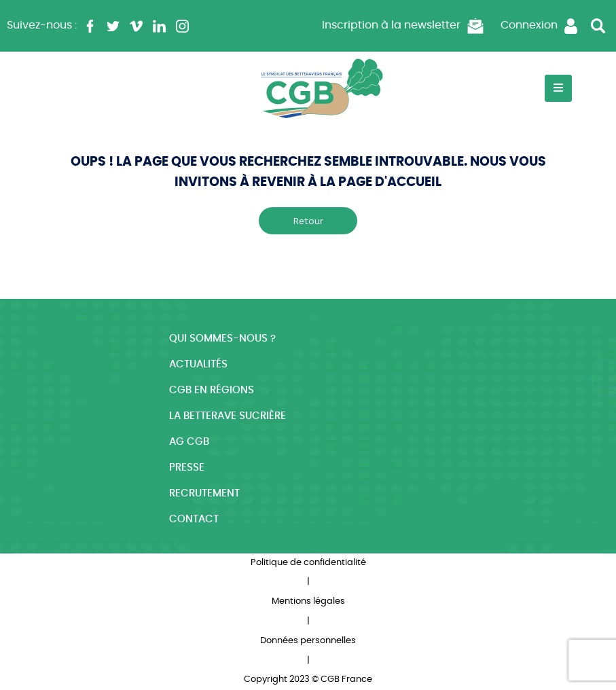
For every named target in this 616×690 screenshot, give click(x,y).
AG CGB (189, 442)
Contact (194, 519)
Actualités (198, 364)
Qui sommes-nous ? (222, 339)
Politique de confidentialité (308, 563)
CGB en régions (212, 390)
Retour (308, 221)
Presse (187, 468)
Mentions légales (308, 601)
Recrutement (204, 493)
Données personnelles (308, 641)
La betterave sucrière (228, 416)
